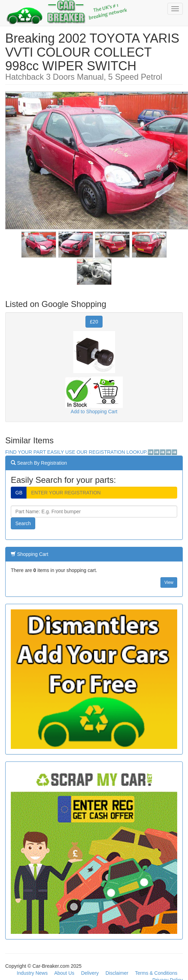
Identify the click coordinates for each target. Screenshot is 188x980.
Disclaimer (117, 973)
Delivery (90, 973)
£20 (94, 322)
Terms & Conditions (156, 973)
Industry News (32, 973)
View (169, 582)
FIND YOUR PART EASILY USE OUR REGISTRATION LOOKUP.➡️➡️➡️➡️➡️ (91, 452)
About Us (64, 973)
